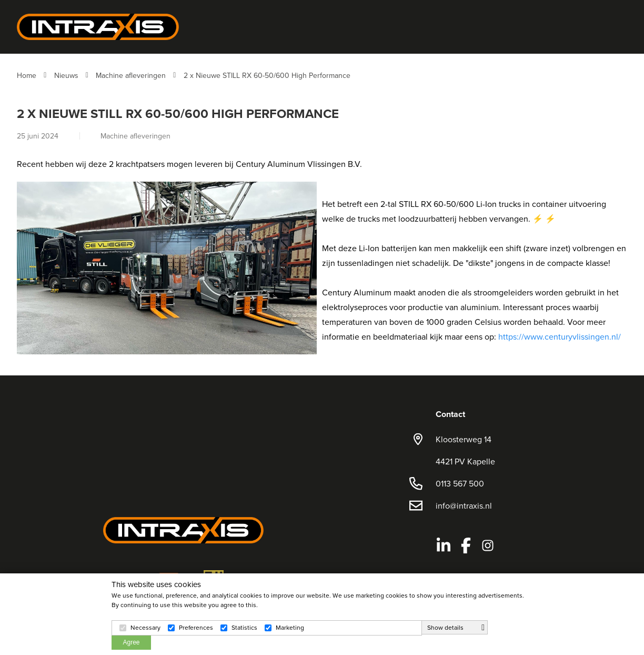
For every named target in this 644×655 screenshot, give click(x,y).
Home (27, 75)
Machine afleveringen (131, 75)
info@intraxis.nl (464, 505)
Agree (131, 642)
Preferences (196, 627)
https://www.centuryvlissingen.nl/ (560, 336)
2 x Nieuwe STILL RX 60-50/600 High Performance (267, 75)
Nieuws (66, 75)
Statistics (244, 627)
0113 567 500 (460, 483)
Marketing (290, 627)
